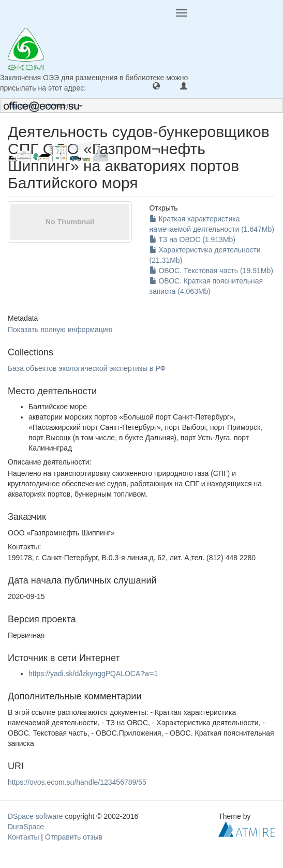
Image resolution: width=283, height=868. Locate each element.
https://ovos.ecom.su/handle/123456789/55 (77, 782)
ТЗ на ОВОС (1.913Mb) (193, 240)
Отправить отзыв (74, 837)
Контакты (23, 837)
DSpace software (35, 816)
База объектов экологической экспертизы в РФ (87, 368)
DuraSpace (26, 827)
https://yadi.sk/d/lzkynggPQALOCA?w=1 (93, 674)
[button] (156, 85)
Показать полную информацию (60, 330)
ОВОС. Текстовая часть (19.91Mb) (211, 271)
